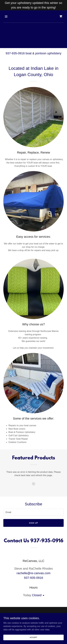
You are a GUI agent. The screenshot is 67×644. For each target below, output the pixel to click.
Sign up (33, 523)
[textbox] (33, 512)
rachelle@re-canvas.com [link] (34, 573)
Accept (33, 637)
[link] (61, 16)
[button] (10, 16)
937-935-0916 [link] (33, 578)
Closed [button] (37, 595)
